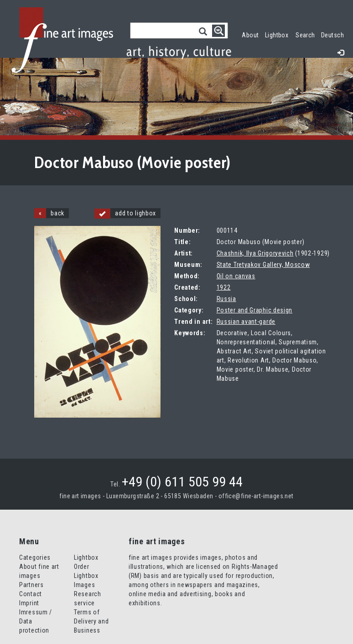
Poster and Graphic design (255, 310)
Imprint (29, 603)
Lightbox (278, 34)
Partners (31, 585)
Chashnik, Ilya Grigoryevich (255, 253)
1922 (224, 287)
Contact (31, 594)
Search (305, 35)
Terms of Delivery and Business (91, 621)
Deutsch (332, 35)
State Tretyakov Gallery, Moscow (263, 265)
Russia (226, 299)
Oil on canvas (236, 276)
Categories (35, 557)
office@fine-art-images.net (256, 496)
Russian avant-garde (246, 322)
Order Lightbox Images (86, 576)
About (250, 35)
